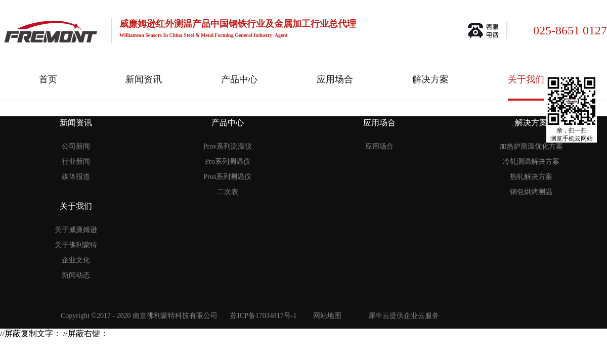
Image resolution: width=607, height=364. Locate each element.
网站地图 (326, 316)
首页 (48, 79)
